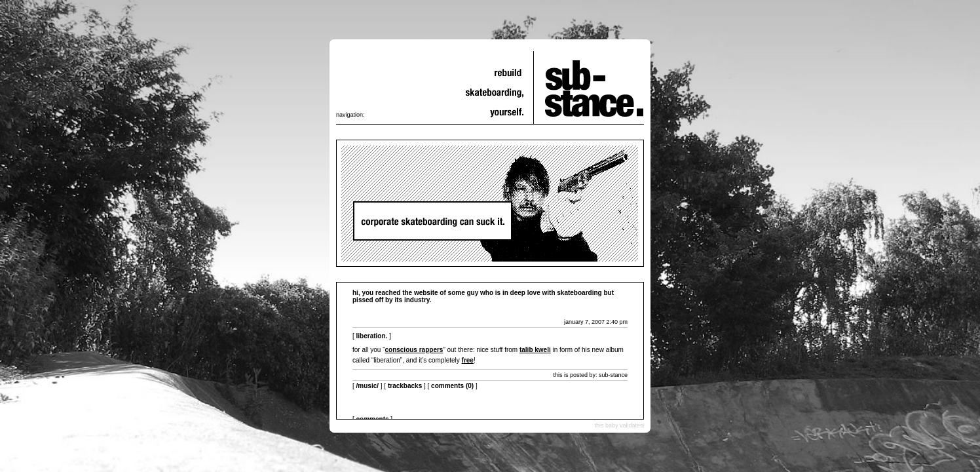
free (468, 360)
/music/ (367, 386)
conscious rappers (414, 350)
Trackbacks (405, 386)
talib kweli (535, 350)
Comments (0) (452, 386)
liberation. (372, 336)
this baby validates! (619, 425)
